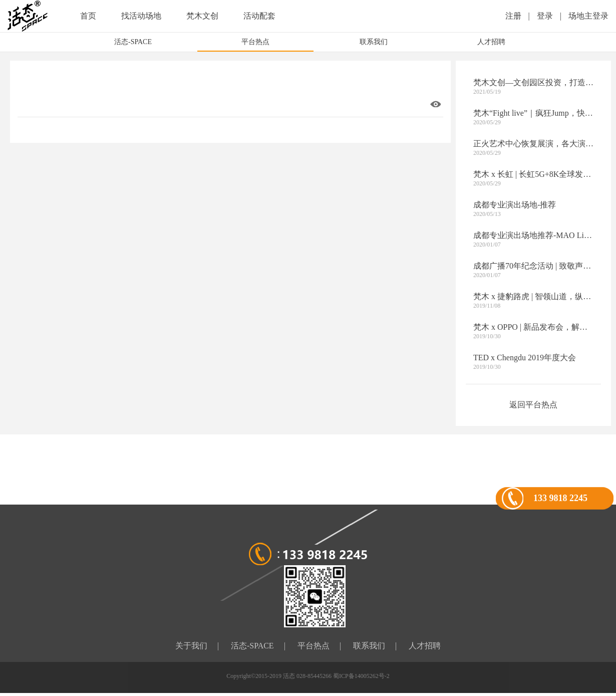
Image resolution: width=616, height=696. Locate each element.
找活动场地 (141, 16)
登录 (545, 16)
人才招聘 (491, 42)
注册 (513, 16)
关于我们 (191, 646)
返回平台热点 (533, 405)
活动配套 (259, 16)
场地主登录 (588, 16)
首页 (88, 16)
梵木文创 (202, 16)
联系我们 (374, 42)
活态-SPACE (133, 42)
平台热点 (255, 42)
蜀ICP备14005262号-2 (361, 676)
